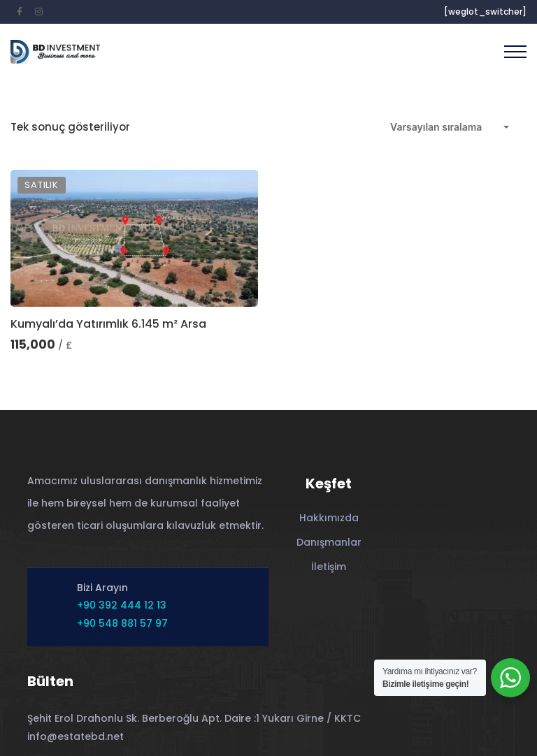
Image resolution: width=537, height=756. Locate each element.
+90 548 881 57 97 (122, 623)
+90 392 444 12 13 (122, 605)
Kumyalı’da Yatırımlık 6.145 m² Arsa (108, 324)
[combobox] (450, 127)
